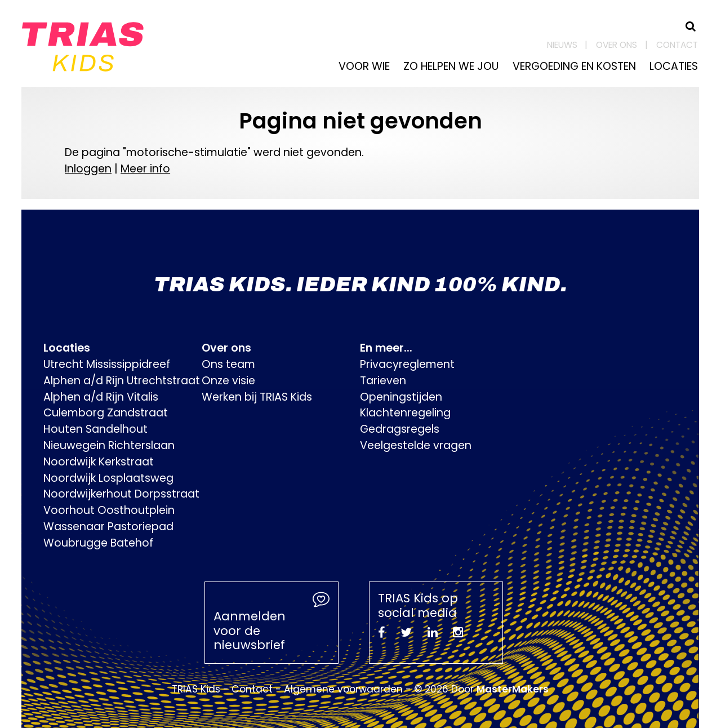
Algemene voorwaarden (343, 689)
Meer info (145, 169)
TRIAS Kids (196, 689)
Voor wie (364, 66)
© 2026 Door (481, 689)
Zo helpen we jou (451, 66)
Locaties (674, 66)
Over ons (617, 45)
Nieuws (562, 45)
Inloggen (88, 169)
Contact (677, 45)
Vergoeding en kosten (574, 66)
